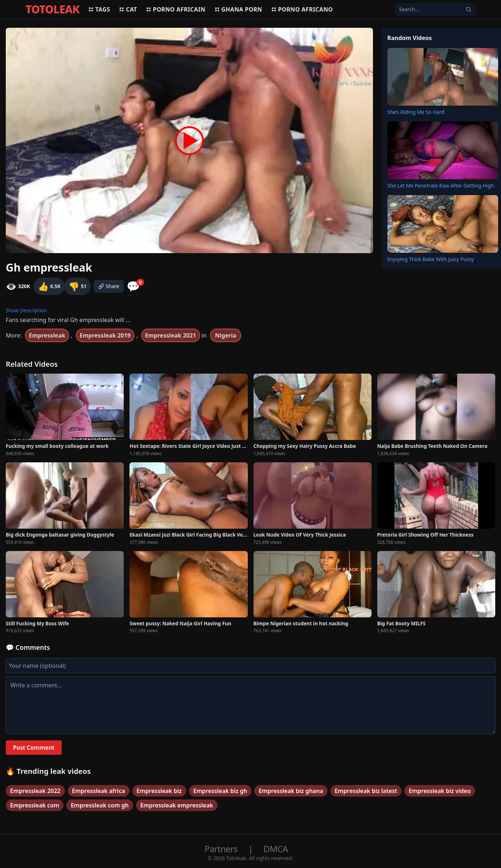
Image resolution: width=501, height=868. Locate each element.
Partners (222, 849)
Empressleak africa (99, 791)
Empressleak (47, 335)
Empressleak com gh (100, 805)
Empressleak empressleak (177, 805)
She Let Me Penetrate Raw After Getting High (441, 186)
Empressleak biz (159, 791)
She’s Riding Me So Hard (416, 112)
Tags (99, 9)
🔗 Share (109, 286)
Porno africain (176, 9)
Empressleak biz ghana (291, 791)
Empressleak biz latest (366, 791)
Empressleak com (35, 805)
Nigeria (226, 335)
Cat (128, 9)
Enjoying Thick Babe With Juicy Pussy (431, 259)
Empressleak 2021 (171, 335)
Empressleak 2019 (105, 335)
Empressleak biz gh (220, 791)
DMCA (276, 849)
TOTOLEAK (53, 9)
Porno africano (302, 9)
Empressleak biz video (440, 791)
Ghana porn (238, 9)
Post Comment (34, 748)
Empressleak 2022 (35, 791)
